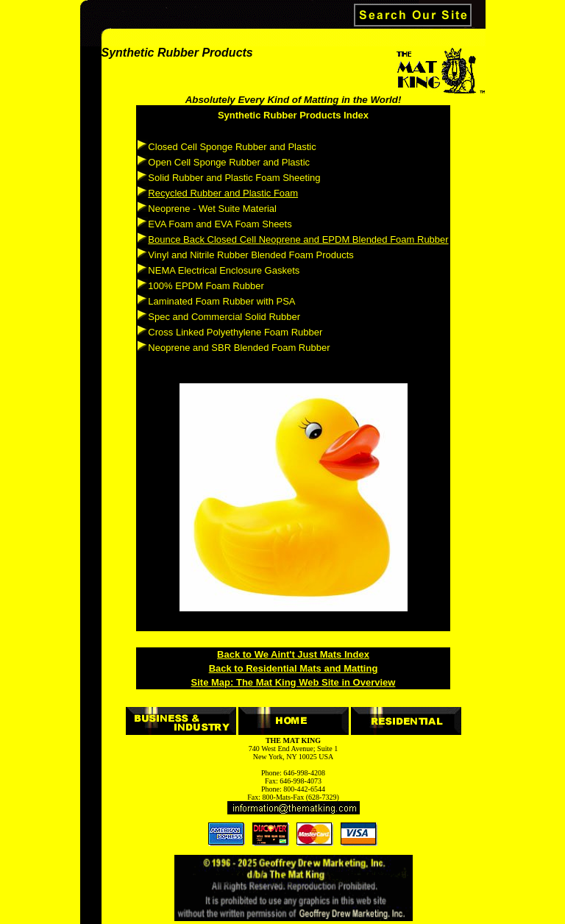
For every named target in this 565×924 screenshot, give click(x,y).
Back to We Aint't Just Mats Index (293, 654)
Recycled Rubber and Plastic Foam (223, 193)
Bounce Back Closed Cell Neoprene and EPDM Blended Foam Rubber (298, 239)
